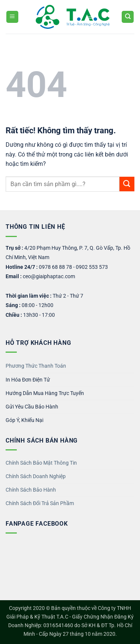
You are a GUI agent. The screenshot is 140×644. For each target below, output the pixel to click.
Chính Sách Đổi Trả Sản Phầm (40, 503)
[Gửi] (127, 184)
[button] (12, 17)
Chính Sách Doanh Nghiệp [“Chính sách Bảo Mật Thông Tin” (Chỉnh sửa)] (36, 476)
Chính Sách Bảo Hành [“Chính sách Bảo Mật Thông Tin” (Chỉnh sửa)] (31, 490)
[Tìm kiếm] (128, 17)
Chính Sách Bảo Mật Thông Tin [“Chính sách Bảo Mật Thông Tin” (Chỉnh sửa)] (41, 463)
